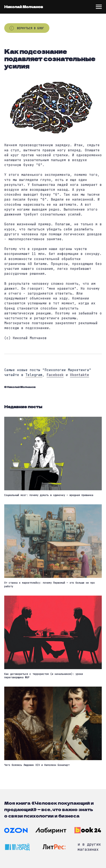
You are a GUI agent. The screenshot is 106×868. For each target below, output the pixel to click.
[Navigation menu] (99, 7)
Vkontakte (79, 375)
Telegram (34, 375)
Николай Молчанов (24, 7)
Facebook (55, 375)
